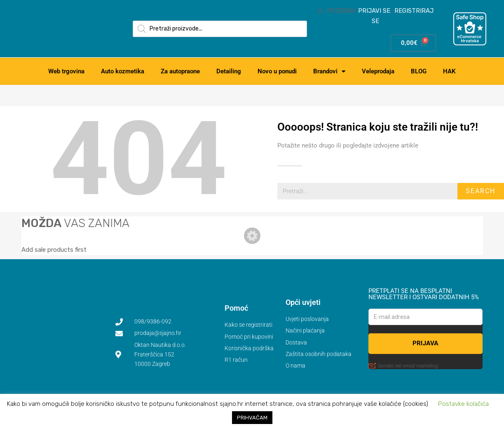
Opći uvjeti (303, 302)
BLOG (419, 71)
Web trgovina (66, 71)
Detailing (229, 71)
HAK (449, 71)
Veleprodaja (378, 71)
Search (481, 191)
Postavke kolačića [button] (463, 404)
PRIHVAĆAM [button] (252, 418)
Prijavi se (374, 11)
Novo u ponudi (277, 71)
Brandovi (329, 71)
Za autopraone (180, 71)
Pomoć (236, 308)
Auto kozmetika (123, 71)
